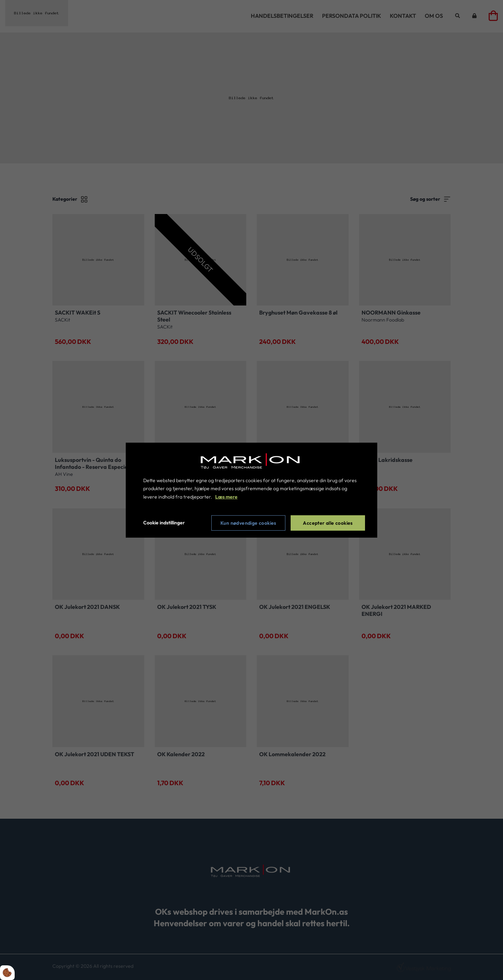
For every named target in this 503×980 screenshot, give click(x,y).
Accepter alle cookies (328, 523)
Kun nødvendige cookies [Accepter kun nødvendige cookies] (248, 523)
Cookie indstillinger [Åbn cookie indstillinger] (164, 523)
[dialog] (251, 490)
